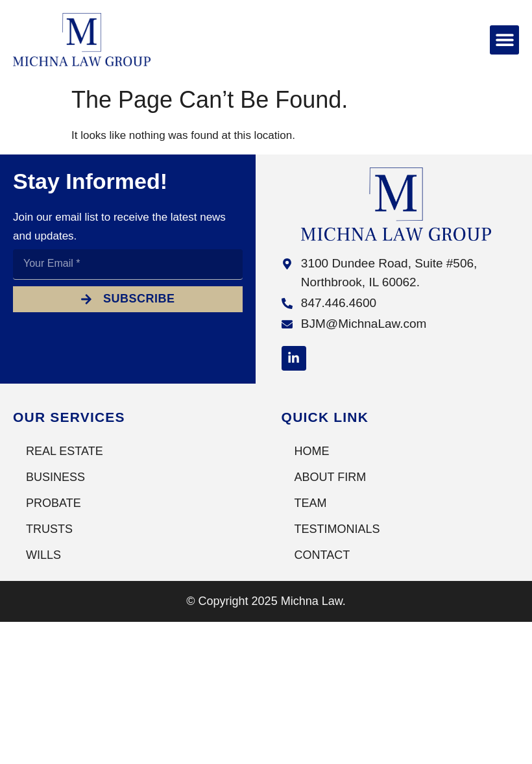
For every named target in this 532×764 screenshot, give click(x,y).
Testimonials (337, 529)
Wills (43, 555)
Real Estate (65, 451)
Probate (54, 503)
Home (312, 451)
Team (311, 503)
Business (55, 477)
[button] (504, 40)
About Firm (331, 477)
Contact (322, 555)
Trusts (49, 529)
